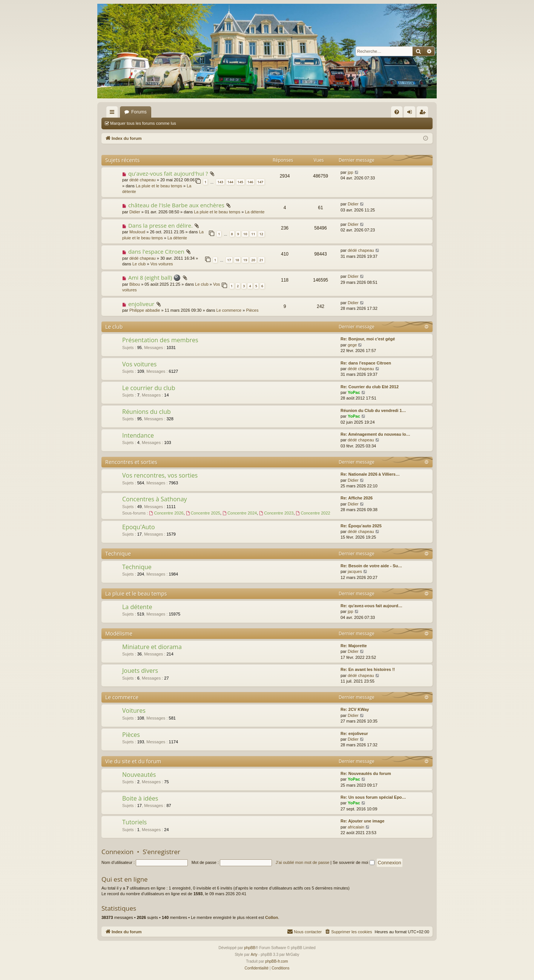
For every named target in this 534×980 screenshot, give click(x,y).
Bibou (135, 284)
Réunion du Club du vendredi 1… (373, 410)
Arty (254, 955)
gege (352, 345)
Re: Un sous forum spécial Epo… (373, 797)
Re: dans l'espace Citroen (366, 363)
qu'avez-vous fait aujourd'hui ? (168, 173)
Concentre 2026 (166, 513)
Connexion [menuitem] (411, 113)
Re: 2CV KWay (355, 709)
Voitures (134, 710)
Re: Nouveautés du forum (366, 773)
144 (230, 182)
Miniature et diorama (152, 647)
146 (250, 182)
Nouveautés (139, 775)
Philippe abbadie (145, 310)
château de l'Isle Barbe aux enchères (176, 205)
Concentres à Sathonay (155, 499)
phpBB (250, 948)
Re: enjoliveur (354, 733)
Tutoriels (134, 822)
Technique (118, 554)
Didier (135, 212)
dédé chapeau (143, 180)
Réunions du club (147, 412)
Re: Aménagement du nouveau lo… (375, 434)
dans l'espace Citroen (156, 251)
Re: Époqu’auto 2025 (361, 526)
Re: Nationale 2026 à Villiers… (370, 474)
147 (260, 182)
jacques (355, 571)
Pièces (252, 310)
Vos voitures (162, 264)
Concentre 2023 (276, 513)
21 (261, 260)
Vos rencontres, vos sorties (160, 475)
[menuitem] (397, 112)
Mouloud (137, 232)
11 (253, 234)
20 (253, 260)
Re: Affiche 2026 (357, 498)
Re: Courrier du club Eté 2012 (370, 387)
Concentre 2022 (313, 513)
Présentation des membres (160, 340)
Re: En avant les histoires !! (368, 669)
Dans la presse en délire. (160, 225)
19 (245, 260)
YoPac (354, 392)
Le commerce (229, 310)
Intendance (138, 435)
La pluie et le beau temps (159, 186)
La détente (255, 212)
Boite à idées (140, 798)
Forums (139, 112)
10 (245, 234)
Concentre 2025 (203, 513)
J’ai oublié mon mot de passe (302, 862)
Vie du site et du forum (133, 761)
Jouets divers (140, 671)
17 (229, 260)
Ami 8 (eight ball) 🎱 (154, 277)
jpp (351, 172)
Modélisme (119, 633)
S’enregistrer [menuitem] (424, 113)
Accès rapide (114, 113)
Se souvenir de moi (353, 862)
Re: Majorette (354, 646)
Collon (272, 917)
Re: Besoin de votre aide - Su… (371, 566)
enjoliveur (141, 304)
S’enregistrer (161, 852)
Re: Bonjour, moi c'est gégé (368, 339)
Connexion (117, 852)
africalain (356, 827)
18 (237, 260)
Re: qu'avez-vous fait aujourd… (371, 606)
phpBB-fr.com (277, 961)
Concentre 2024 (240, 513)
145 (240, 182)
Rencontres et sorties (131, 462)
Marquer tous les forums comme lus (143, 123)
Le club (139, 264)
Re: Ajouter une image (362, 821)
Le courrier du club (149, 388)
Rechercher (198, 123)
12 (261, 234)
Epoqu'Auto (139, 527)
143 (220, 182)
